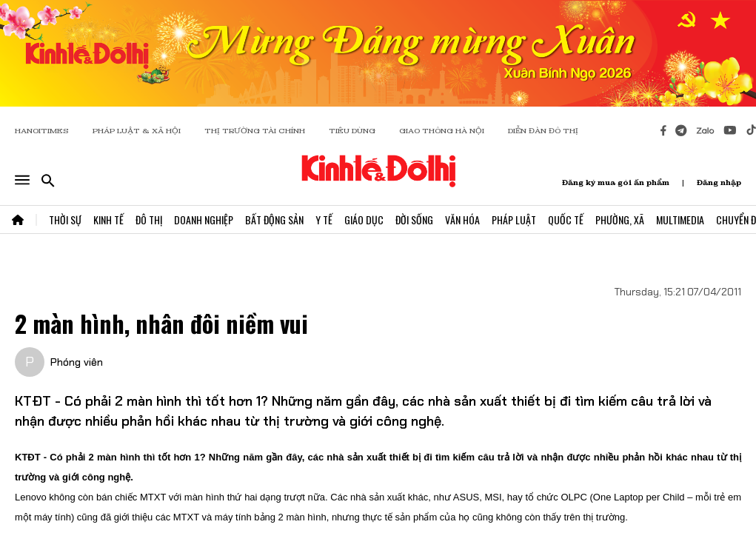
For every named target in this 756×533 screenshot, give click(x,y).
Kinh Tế (108, 219)
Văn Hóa (462, 219)
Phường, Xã (620, 219)
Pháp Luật (514, 219)
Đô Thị (149, 219)
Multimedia (680, 219)
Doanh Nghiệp (204, 219)
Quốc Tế (566, 219)
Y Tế (324, 219)
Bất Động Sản (274, 219)
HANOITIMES (42, 131)
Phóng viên (77, 362)
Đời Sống (414, 219)
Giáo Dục (364, 219)
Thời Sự (65, 219)
